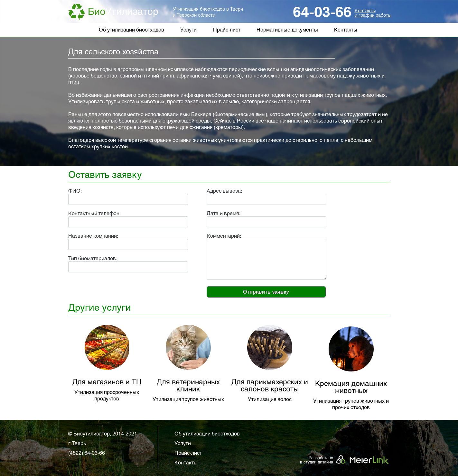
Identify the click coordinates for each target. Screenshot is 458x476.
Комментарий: (224, 236)
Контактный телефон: (94, 214)
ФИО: (75, 191)
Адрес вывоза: (224, 191)
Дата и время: (223, 214)
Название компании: (93, 236)
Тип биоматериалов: (93, 259)
